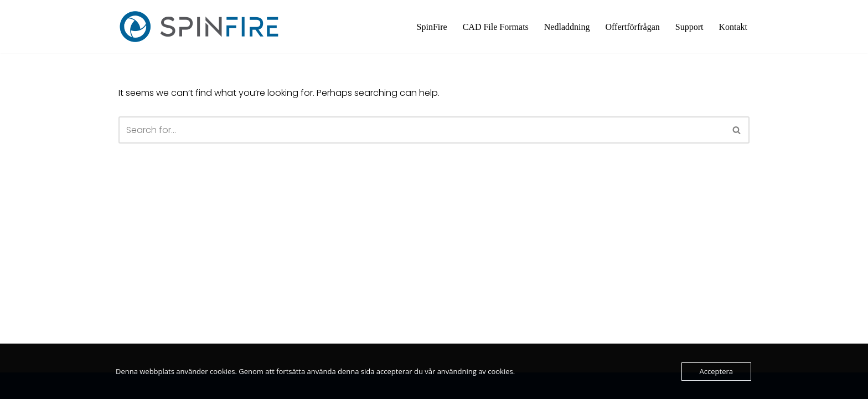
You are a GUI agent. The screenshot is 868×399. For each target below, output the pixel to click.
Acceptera (716, 371)
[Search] (422, 130)
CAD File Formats (496, 27)
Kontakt (733, 27)
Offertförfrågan (632, 27)
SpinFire (432, 27)
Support (689, 27)
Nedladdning (567, 27)
